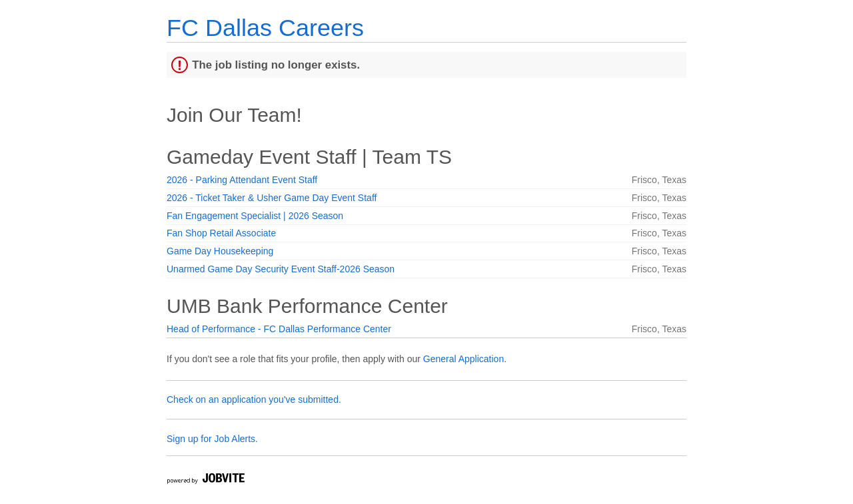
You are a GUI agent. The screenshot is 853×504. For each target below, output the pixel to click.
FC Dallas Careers (265, 28)
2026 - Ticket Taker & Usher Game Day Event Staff (272, 198)
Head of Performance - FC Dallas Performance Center (279, 329)
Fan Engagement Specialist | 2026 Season (255, 216)
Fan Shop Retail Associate (221, 233)
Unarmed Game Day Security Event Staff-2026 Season (281, 269)
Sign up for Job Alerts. (212, 439)
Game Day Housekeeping (220, 251)
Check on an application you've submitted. (254, 399)
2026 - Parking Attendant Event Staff (242, 180)
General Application (463, 359)
